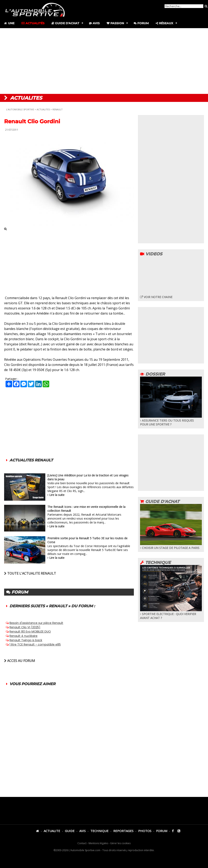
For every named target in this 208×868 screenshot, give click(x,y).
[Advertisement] (104, 61)
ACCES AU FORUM (20, 661)
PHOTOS (145, 831)
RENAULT (58, 109)
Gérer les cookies (120, 843)
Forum (141, 23)
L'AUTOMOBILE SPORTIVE (20, 109)
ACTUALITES (43, 109)
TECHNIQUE (99, 831)
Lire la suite (57, 495)
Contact (82, 843)
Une (9, 23)
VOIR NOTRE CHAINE (156, 297)
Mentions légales (98, 843)
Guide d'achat (65, 23)
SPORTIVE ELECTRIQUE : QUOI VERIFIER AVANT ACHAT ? (171, 614)
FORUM (162, 831)
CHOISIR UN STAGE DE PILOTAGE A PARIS (171, 546)
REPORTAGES (123, 831)
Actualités (33, 23)
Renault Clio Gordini (32, 121)
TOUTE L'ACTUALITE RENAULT (30, 573)
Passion (115, 23)
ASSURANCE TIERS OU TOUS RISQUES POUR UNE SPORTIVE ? (171, 420)
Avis (94, 23)
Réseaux (164, 23)
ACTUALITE (52, 831)
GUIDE (70, 831)
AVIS (82, 831)
